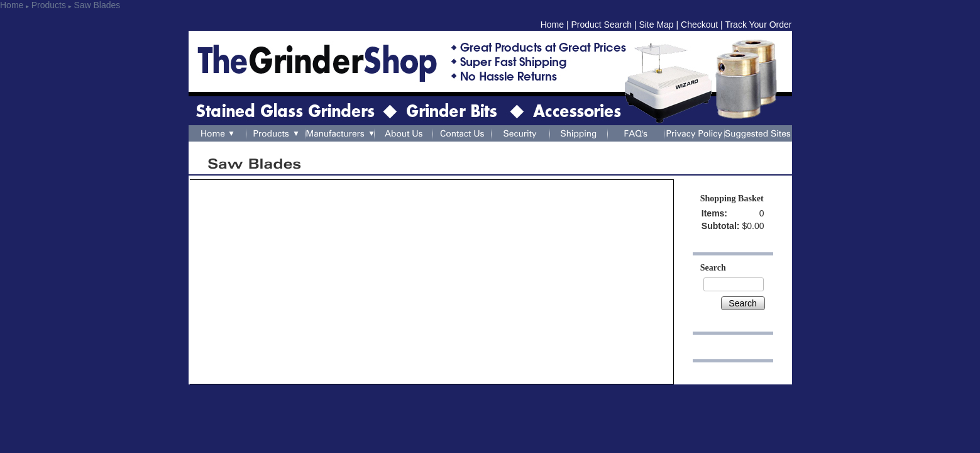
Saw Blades (97, 5)
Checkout (699, 25)
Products (49, 5)
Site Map (656, 25)
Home (12, 5)
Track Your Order (758, 25)
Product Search (601, 25)
